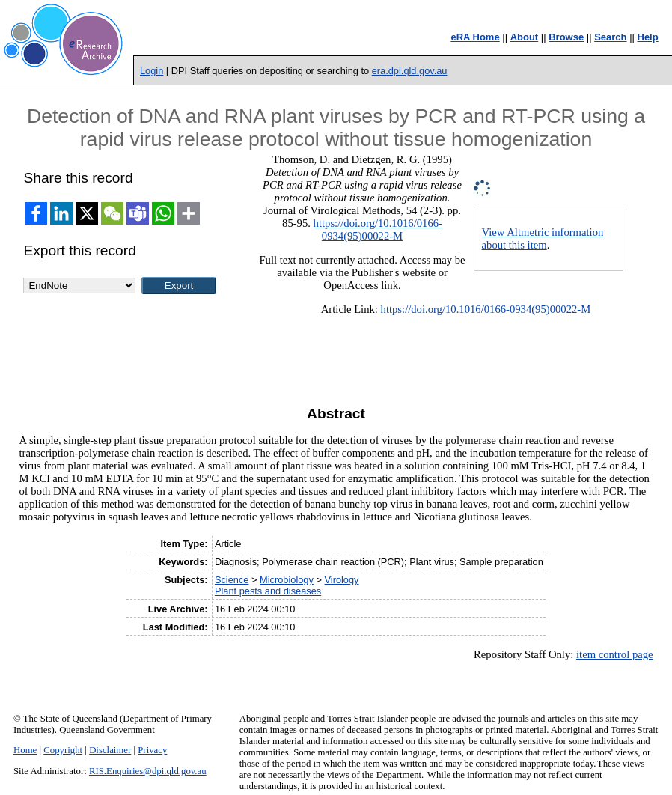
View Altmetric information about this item (543, 238)
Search (610, 37)
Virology (341, 580)
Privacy (152, 750)
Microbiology (287, 580)
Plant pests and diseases (268, 591)
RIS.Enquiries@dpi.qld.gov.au (148, 771)
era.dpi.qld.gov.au (410, 71)
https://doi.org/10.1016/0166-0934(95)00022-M (378, 229)
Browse (566, 37)
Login (152, 71)
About (525, 37)
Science (232, 580)
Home (25, 750)
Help (648, 37)
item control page (615, 654)
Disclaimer (110, 750)
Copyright (63, 750)
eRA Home (475, 37)
